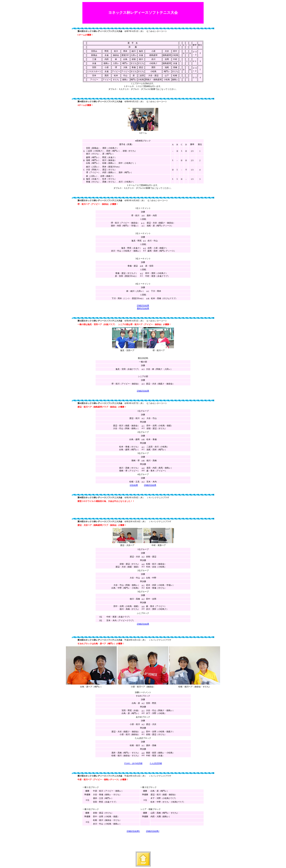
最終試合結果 (143, 308)
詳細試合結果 (143, 305)
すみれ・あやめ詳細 (133, 763)
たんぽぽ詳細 (156, 763)
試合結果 (134, 485)
